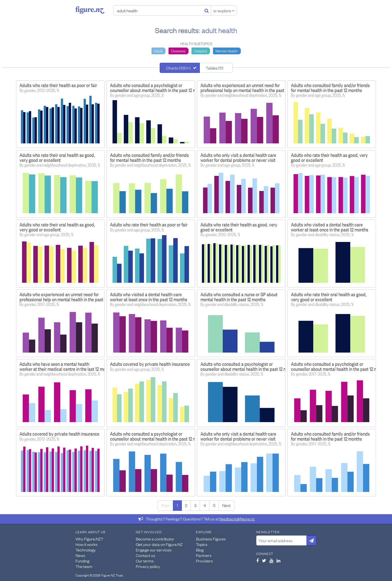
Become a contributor (155, 539)
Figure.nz (90, 10)
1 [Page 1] (177, 505)
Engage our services (154, 550)
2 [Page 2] (186, 505)
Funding (82, 561)
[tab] (180, 68)
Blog (200, 550)
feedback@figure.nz (237, 519)
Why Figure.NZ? (89, 539)
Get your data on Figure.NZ (159, 544)
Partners (204, 555)
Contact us (145, 555)
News (80, 555)
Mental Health (227, 51)
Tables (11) (214, 68)
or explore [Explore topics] (224, 11)
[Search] (207, 11)
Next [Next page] (226, 505)
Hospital (200, 51)
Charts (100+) (178, 68)
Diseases (178, 51)
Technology (86, 550)
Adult (158, 51)
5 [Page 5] (214, 505)
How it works (86, 544)
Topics (202, 544)
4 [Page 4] (205, 505)
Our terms (145, 561)
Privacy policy (148, 566)
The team (84, 566)
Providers (204, 561)
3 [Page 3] (195, 505)
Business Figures (211, 539)
